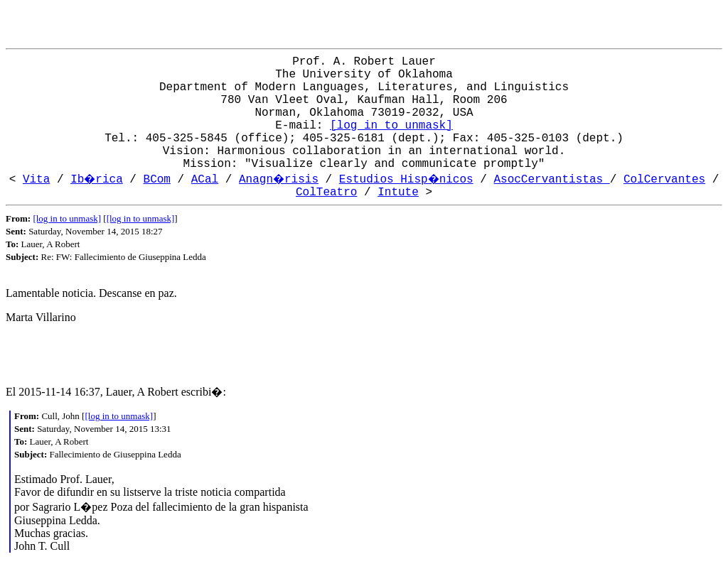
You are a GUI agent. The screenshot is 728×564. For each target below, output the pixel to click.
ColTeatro (326, 192)
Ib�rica (97, 180)
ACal (205, 180)
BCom (157, 180)
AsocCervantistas (551, 180)
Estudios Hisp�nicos (406, 180)
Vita (36, 180)
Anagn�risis (279, 180)
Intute (398, 192)
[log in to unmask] (391, 126)
